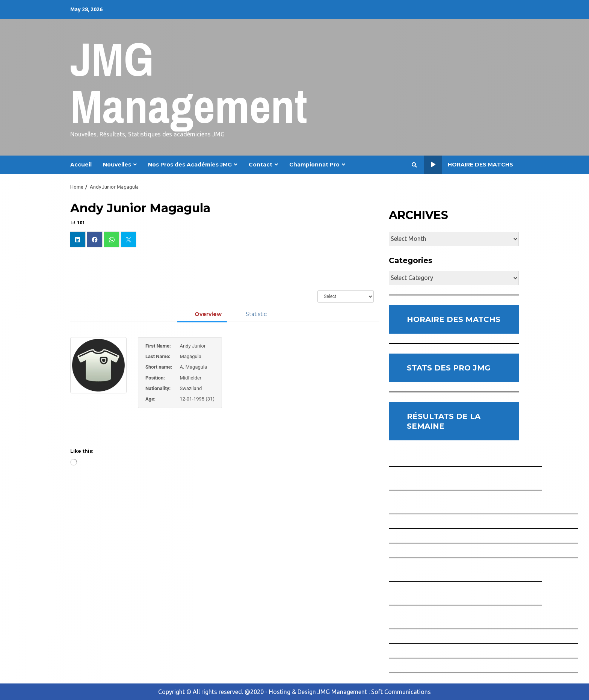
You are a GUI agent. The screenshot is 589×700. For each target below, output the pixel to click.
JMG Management (189, 82)
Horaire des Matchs (468, 165)
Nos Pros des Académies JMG (190, 165)
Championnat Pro (314, 165)
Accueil (81, 165)
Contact (261, 165)
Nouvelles (117, 165)
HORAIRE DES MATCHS (454, 319)
